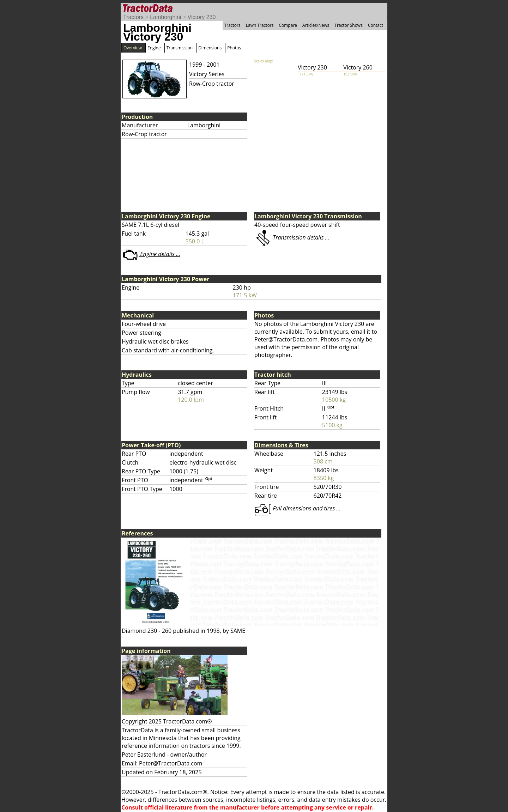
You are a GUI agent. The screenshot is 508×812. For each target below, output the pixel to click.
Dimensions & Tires (281, 445)
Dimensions (210, 48)
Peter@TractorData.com (286, 339)
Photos (234, 48)
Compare (288, 25)
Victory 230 (202, 17)
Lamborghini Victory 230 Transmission (308, 216)
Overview (133, 48)
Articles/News (316, 25)
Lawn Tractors (260, 25)
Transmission (180, 48)
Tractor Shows (349, 25)
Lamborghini (165, 17)
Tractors (133, 17)
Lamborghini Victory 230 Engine (166, 216)
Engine (154, 48)
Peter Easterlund (144, 755)
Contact (376, 25)
